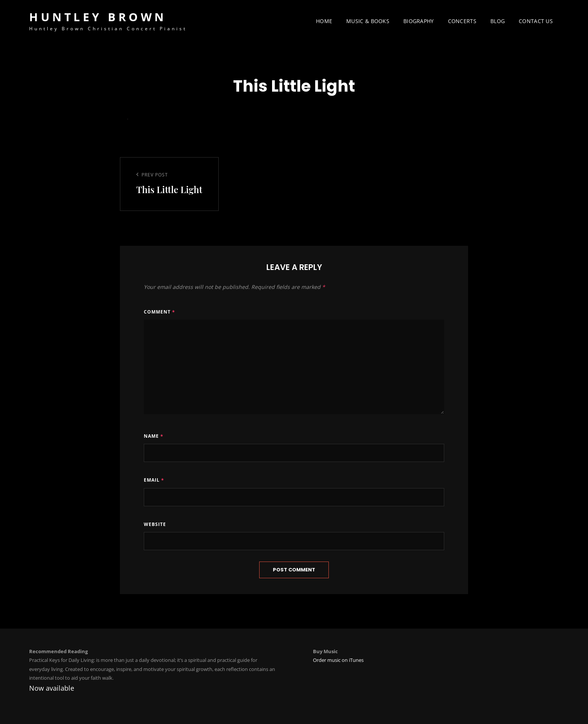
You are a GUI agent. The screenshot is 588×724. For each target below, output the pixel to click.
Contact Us (536, 21)
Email (154, 480)
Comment (159, 312)
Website (155, 524)
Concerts (462, 21)
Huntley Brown (98, 17)
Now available (52, 688)
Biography (419, 21)
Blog (498, 21)
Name (154, 436)
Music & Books (368, 21)
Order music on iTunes (338, 660)
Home (324, 21)
